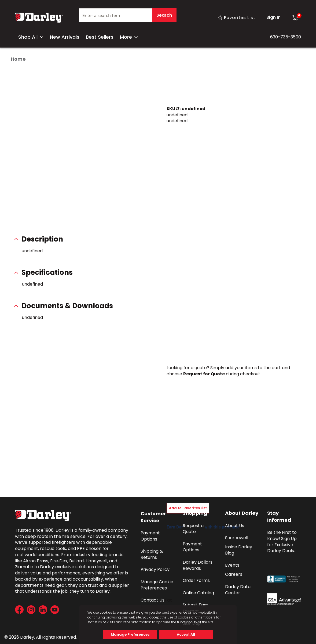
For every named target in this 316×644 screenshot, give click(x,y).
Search (164, 15)
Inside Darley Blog (239, 550)
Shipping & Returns (152, 554)
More (129, 37)
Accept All (186, 634)
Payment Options (151, 536)
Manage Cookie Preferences (157, 585)
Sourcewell (237, 538)
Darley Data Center (238, 590)
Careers (234, 574)
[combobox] (128, 17)
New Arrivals (65, 37)
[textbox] (128, 15)
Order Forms (196, 580)
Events (232, 565)
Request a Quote (194, 529)
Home (18, 59)
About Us (235, 526)
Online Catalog (198, 593)
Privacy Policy (155, 569)
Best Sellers (100, 37)
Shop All (31, 37)
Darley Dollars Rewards (198, 565)
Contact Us (153, 600)
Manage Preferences (130, 634)
